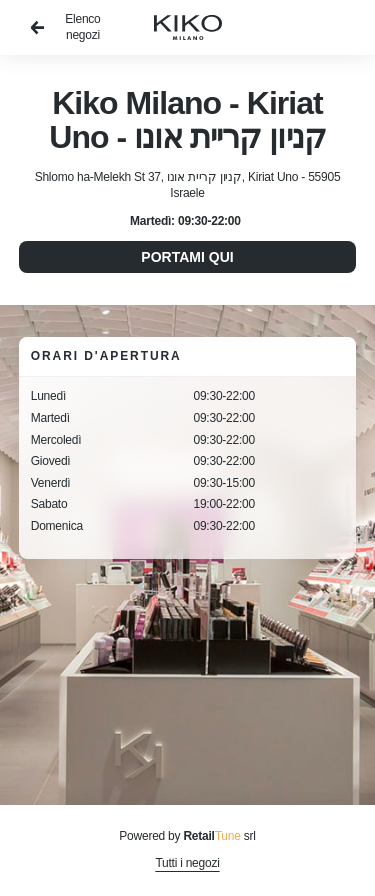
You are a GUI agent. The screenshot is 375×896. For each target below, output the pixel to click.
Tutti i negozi (187, 863)
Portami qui (187, 257)
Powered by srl (187, 836)
